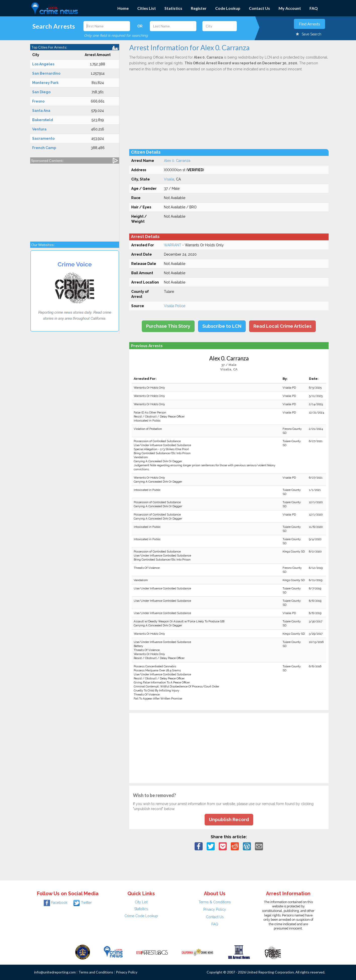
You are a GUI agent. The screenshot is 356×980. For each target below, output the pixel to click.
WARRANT (173, 245)
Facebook (56, 903)
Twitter (83, 903)
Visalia (169, 179)
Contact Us (259, 8)
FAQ (314, 8)
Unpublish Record (229, 820)
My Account (290, 8)
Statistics (173, 8)
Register (199, 8)
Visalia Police (175, 306)
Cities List (147, 8)
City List (141, 902)
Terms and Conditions (96, 972)
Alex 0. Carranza (177, 161)
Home (123, 8)
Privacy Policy (215, 909)
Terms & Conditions (215, 902)
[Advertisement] (75, 200)
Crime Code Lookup (141, 916)
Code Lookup (228, 8)
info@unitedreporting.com (55, 972)
